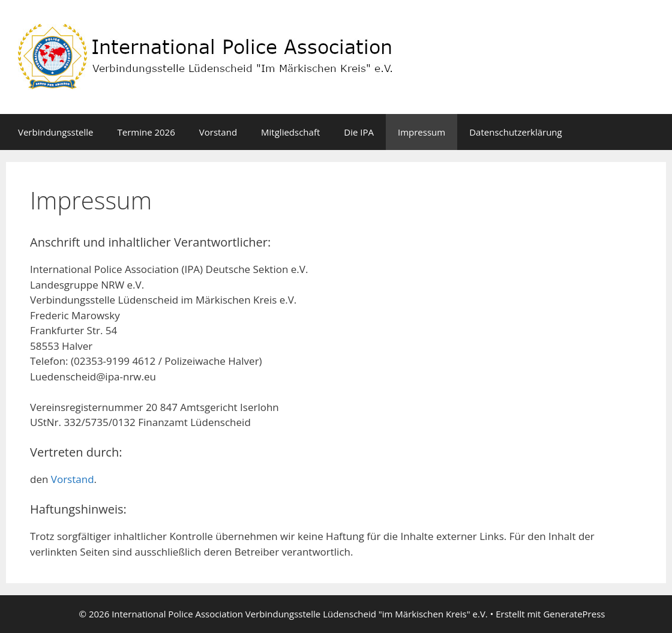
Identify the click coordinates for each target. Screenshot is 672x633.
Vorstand (218, 132)
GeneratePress (574, 614)
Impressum (421, 132)
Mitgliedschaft (290, 132)
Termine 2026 (146, 132)
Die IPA (359, 132)
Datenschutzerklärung (516, 132)
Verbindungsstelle (55, 132)
